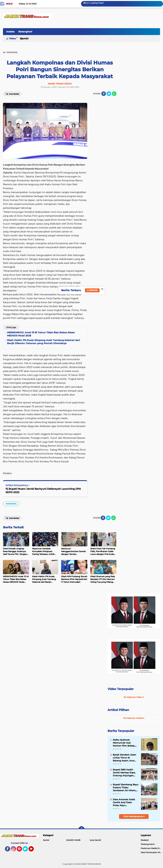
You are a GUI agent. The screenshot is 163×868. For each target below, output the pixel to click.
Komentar (12, 94)
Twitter (27, 850)
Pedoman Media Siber (152, 848)
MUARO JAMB (73, 840)
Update (92, 290)
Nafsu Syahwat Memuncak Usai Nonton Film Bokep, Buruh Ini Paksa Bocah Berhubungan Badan (125, 743)
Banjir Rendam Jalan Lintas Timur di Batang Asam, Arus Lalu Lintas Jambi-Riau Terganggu (124, 758)
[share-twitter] (109, 94)
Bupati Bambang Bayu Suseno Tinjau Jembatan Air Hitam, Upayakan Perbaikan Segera (126, 788)
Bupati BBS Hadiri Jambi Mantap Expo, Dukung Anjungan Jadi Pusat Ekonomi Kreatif (124, 773)
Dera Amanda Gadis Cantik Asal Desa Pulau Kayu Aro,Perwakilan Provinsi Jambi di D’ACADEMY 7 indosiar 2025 (125, 802)
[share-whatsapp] (114, 94)
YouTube (33, 850)
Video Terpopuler (121, 689)
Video (12, 38)
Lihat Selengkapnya (134, 816)
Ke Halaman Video (134, 697)
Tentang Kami (148, 844)
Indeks (10, 32)
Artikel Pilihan (118, 710)
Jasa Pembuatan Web (152, 852)
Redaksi (145, 840)
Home (9, 4)
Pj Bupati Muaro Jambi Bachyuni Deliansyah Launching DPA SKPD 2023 (43, 491)
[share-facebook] (104, 94)
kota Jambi (95, 840)
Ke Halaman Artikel (134, 718)
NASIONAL (11, 504)
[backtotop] (81, 829)
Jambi (25, 38)
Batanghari (25, 32)
